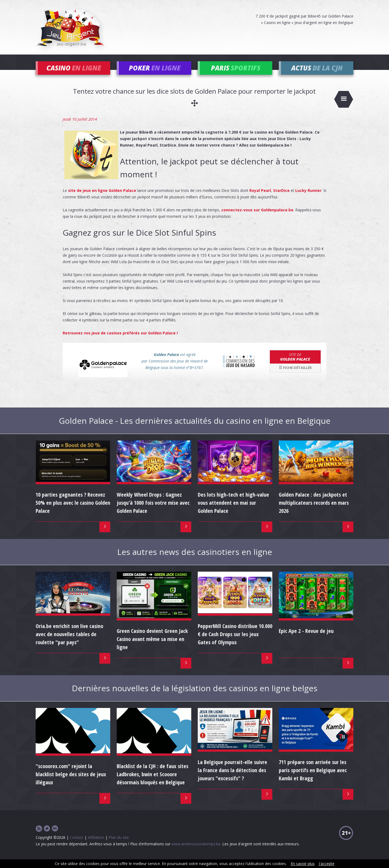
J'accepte (327, 864)
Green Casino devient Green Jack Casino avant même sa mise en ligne (152, 647)
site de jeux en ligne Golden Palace (102, 198)
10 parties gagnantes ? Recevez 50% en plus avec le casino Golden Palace (73, 511)
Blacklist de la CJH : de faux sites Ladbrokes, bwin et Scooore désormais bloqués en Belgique (152, 782)
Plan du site (119, 845)
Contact (77, 845)
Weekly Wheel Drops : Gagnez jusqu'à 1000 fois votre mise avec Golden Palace (153, 511)
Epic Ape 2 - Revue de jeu (306, 639)
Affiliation (96, 845)
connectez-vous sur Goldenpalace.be (257, 218)
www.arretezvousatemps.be (196, 852)
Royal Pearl (260, 198)
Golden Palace (295, 365)
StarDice (281, 198)
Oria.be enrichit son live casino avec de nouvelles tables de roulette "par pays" (69, 642)
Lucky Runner (308, 198)
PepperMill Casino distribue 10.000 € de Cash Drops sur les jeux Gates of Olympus (235, 642)
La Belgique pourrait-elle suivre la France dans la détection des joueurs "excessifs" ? (232, 778)
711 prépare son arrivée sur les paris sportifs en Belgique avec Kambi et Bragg (313, 778)
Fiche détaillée (295, 376)
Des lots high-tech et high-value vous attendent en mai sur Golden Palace (233, 511)
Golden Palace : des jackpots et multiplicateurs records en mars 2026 (314, 511)
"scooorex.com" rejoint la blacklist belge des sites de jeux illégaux (71, 782)
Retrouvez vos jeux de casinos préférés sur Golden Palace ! (120, 341)
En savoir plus (303, 864)
